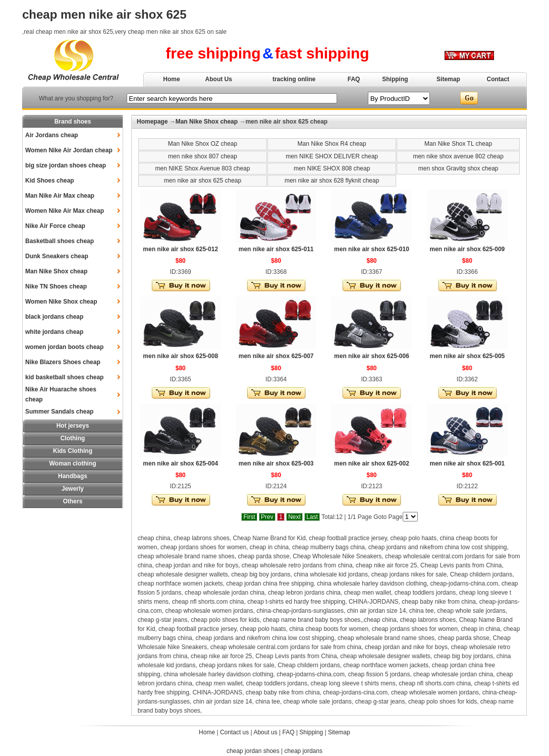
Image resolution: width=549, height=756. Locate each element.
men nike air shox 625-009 (467, 249)
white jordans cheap (54, 332)
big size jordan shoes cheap (66, 165)
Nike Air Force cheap (55, 226)
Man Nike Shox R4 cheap (332, 144)
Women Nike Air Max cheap (65, 211)
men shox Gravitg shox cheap (458, 168)
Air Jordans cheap (52, 135)
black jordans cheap (54, 317)
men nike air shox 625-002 (372, 463)
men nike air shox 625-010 (372, 249)
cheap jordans (304, 751)
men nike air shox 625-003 (276, 463)
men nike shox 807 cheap (203, 156)
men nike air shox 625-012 (180, 249)
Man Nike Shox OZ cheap (203, 144)
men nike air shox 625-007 (276, 356)
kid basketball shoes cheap (64, 377)
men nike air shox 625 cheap (203, 181)
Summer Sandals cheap (59, 412)
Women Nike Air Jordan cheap (69, 150)
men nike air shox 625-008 (180, 356)
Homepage (152, 122)
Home (171, 79)
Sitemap (448, 79)
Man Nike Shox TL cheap (458, 144)
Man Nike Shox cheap (56, 271)
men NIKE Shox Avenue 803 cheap (203, 168)
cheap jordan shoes (253, 751)
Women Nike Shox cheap (61, 302)
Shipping (395, 79)
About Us (219, 79)
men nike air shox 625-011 (276, 249)
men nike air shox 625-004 (180, 463)
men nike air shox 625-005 (467, 356)
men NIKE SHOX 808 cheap (332, 168)
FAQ (354, 79)
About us (265, 732)
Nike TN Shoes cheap (56, 286)
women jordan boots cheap (64, 347)
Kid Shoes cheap (50, 181)
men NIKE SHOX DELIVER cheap (332, 156)
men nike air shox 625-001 (467, 463)
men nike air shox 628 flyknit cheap (332, 181)
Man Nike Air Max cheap (60, 196)
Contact (498, 79)
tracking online (294, 79)
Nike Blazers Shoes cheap (63, 362)
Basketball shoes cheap (60, 241)
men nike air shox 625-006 (372, 356)
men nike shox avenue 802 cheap (458, 156)
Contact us (234, 732)
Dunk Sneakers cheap (57, 256)
